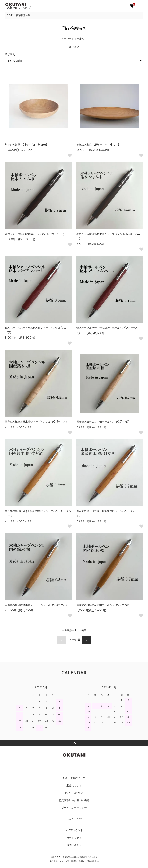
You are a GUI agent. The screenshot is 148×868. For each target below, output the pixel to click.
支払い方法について (74, 793)
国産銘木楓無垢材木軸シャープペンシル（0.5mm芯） (37, 422)
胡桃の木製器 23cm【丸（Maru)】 (27, 145)
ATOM (78, 819)
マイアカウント (74, 830)
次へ (87, 640)
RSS (68, 819)
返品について (74, 786)
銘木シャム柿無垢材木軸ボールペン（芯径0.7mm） (35, 234)
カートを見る (74, 838)
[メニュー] (142, 6)
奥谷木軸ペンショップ (18, 6)
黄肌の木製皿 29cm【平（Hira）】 (98, 145)
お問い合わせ (74, 845)
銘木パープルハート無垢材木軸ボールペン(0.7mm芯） (109, 328)
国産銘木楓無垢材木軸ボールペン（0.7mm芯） (104, 422)
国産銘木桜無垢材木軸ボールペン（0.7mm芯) (103, 605)
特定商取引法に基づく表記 (74, 801)
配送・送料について (74, 778)
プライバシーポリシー (74, 808)
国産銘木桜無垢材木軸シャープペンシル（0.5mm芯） (37, 605)
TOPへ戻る (74, 743)
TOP (10, 16)
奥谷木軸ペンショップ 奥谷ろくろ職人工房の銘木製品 (74, 861)
